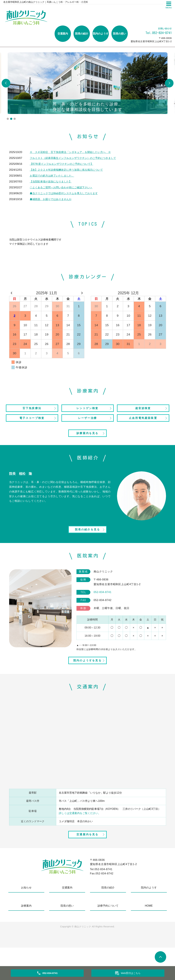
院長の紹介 (82, 34)
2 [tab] (11, 119)
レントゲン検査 (87, 409)
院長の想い (120, 34)
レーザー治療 (87, 422)
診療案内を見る (87, 444)
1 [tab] (8, 119)
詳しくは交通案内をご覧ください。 (80, 839)
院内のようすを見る (87, 685)
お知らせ (26, 920)
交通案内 (63, 34)
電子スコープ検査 (32, 422)
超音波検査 (143, 409)
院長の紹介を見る (88, 547)
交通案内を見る (87, 866)
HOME (149, 938)
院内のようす (101, 34)
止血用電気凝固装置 (143, 422)
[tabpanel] (88, 83)
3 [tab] (15, 119)
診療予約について (108, 938)
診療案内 (26, 938)
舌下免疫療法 (32, 409)
